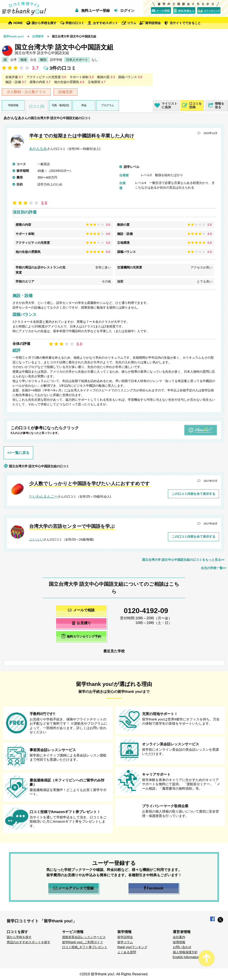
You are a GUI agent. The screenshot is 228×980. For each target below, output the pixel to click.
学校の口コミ (75, 23)
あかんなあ (12, 118)
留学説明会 (153, 23)
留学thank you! (14, 36)
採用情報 (179, 942)
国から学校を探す (44, 23)
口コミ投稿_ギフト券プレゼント (85, 947)
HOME (18, 23)
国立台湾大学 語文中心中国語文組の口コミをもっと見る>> (183, 560)
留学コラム (125, 942)
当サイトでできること (185, 23)
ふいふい (36, 539)
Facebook (154, 888)
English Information (186, 957)
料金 (84, 105)
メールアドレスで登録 (74, 888)
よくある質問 (127, 952)
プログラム (108, 105)
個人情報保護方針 (185, 952)
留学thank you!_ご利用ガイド (83, 942)
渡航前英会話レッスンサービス (84, 937)
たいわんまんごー (43, 496)
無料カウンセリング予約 (81, 636)
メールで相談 (81, 610)
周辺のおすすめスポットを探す (28, 942)
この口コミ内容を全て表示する (193, 494)
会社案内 (179, 937)
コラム (132, 23)
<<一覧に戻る (18, 453)
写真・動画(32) (60, 105)
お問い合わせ (182, 947)
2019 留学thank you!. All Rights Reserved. (115, 974)
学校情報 (13, 105)
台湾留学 (38, 36)
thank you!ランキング (132, 947)
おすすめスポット (106, 23)
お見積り (81, 623)
